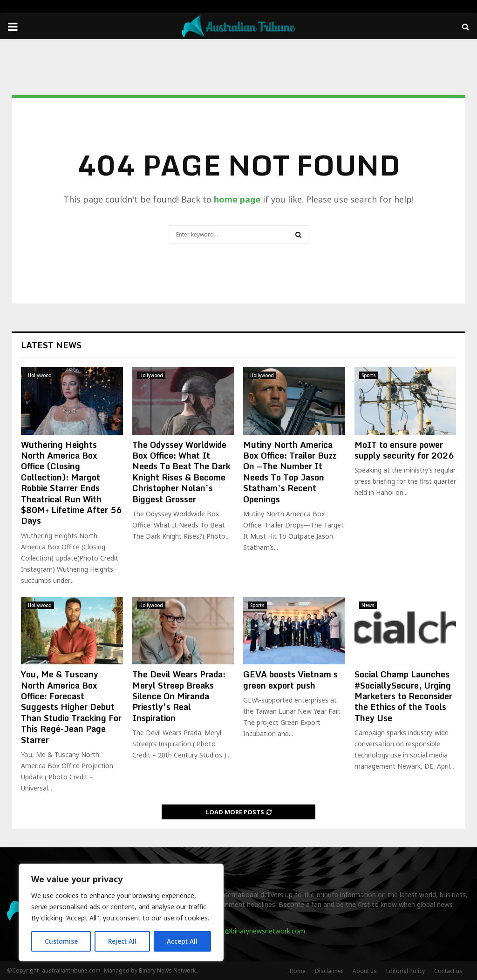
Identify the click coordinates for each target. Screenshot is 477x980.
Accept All (183, 941)
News (368, 605)
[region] (121, 912)
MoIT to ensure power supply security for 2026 (404, 450)
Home (298, 971)
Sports (369, 375)
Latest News (51, 345)
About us (365, 971)
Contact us (448, 971)
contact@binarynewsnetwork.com (253, 931)
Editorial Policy (405, 971)
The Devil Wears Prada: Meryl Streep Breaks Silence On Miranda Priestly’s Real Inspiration (179, 696)
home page (237, 199)
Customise (61, 941)
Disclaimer (329, 971)
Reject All (123, 941)
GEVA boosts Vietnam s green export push (290, 679)
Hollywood (40, 375)
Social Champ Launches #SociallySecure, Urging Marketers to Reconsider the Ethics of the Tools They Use (403, 696)
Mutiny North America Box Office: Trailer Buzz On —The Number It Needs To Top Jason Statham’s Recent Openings (290, 472)
